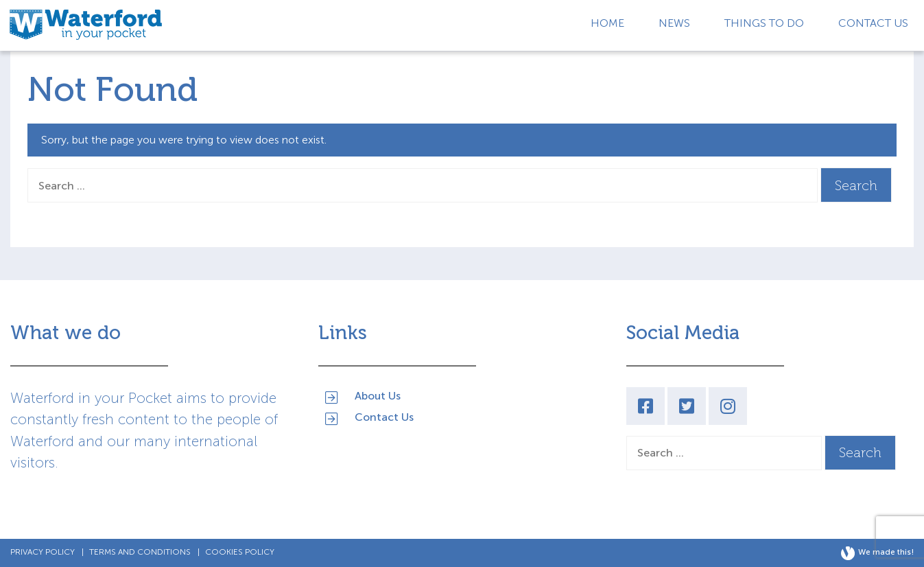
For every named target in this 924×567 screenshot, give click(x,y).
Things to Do (764, 23)
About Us (378, 395)
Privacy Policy (43, 552)
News (674, 23)
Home (607, 23)
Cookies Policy (240, 552)
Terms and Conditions (140, 552)
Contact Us (873, 23)
